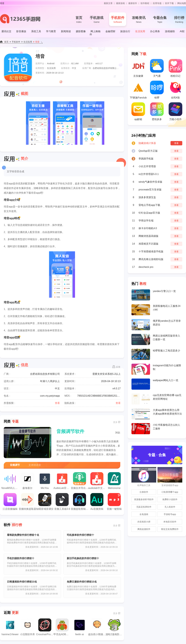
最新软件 (133, 3)
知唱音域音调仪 (45, 502)
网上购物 (95, 31)
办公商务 (155, 31)
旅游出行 (125, 31)
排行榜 (179, 20)
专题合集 (160, 20)
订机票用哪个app (170, 492)
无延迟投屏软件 (144, 507)
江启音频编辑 (10, 502)
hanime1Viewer (10, 627)
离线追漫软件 (144, 529)
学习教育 (51, 31)
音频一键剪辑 (114, 502)
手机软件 (118, 20)
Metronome (114, 481)
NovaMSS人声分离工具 (10, 481)
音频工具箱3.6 (62, 502)
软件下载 (169, 3)
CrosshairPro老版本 (45, 627)
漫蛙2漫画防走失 (114, 627)
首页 (79, 20)
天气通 (157, 68)
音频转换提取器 (27, 502)
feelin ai (80, 627)
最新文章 (108, 3)
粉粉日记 (175, 68)
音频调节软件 (70, 431)
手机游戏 (97, 20)
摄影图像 (81, 31)
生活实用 (140, 31)
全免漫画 (144, 514)
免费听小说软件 (170, 499)
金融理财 (110, 31)
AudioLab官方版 (62, 481)
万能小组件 (175, 111)
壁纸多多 (157, 111)
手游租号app (170, 514)
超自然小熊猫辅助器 (97, 627)
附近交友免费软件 (170, 529)
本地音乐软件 (170, 522)
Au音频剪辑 (97, 502)
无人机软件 (170, 507)
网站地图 (182, 3)
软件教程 (145, 3)
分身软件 (144, 492)
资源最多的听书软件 (144, 499)
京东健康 (138, 68)
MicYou (45, 481)
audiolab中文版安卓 (97, 481)
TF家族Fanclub (138, 90)
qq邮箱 (138, 111)
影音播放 (21, 31)
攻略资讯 (139, 20)
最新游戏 (120, 3)
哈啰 (157, 90)
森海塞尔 (27, 481)
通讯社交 (6, 31)
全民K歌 (175, 90)
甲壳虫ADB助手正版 (62, 627)
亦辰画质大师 (144, 522)
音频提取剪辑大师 (80, 502)
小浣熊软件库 (27, 627)
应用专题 (157, 3)
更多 (115, 422)
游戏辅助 (170, 31)
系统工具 (36, 31)
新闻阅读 (66, 31)
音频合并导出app (80, 481)
